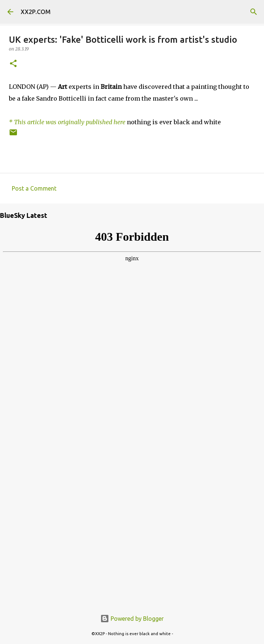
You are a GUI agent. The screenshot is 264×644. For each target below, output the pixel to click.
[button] (13, 64)
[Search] (254, 12)
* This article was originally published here (67, 122)
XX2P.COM (36, 12)
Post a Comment (34, 188)
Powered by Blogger (132, 619)
